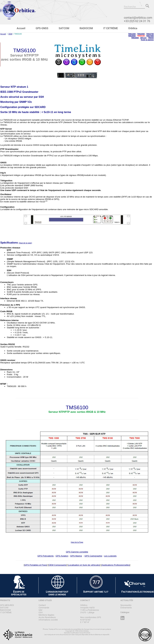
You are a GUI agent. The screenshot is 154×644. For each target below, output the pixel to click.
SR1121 (143, 38)
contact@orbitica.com (138, 18)
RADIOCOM (86, 28)
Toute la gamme (147, 40)
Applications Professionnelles (115, 565)
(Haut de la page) (25, 243)
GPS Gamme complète (77, 552)
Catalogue (125, 612)
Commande (44, 608)
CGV (41, 612)
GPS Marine (76, 556)
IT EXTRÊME (111, 28)
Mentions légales (46, 615)
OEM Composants (57, 565)
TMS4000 (132, 36)
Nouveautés (126, 605)
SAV (40, 610)
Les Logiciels (110, 556)
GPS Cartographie (93, 556)
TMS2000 (141, 34)
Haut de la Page (77, 542)
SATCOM (64, 28)
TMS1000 (132, 34)
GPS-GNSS (42, 28)
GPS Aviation (62, 556)
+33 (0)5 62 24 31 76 (137, 21)
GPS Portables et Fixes (36, 565)
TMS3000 (135, 38)
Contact (42, 605)
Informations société (48, 620)
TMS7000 (150, 36)
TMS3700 (150, 34)
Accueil (21, 28)
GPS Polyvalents (46, 556)
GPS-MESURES (7, 605)
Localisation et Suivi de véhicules (84, 565)
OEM (10, 34)
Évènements (126, 608)
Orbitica (133, 28)
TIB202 (151, 38)
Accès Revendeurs (47, 617)
